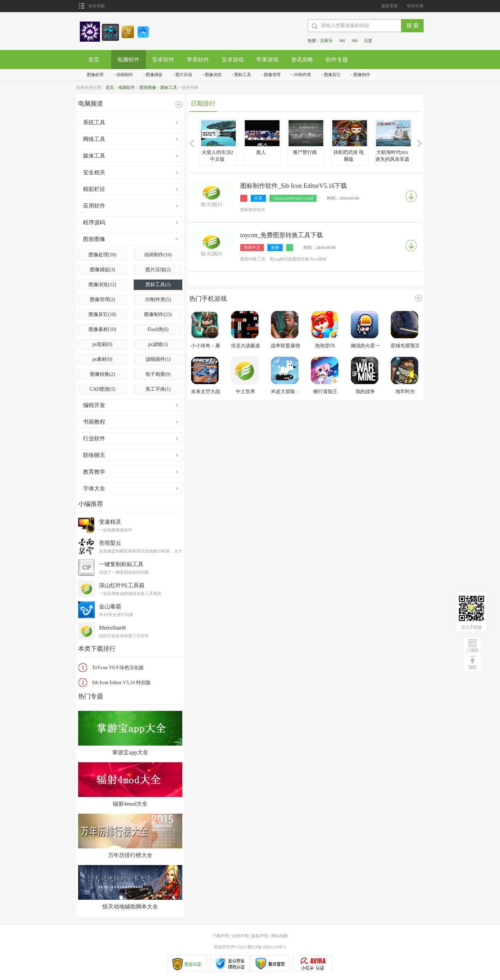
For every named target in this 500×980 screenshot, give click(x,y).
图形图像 (148, 88)
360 (342, 41)
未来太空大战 (206, 392)
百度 (368, 41)
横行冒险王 (325, 392)
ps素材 (103, 359)
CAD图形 (102, 389)
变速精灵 (110, 522)
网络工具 (94, 139)
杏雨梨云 (110, 543)
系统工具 (94, 122)
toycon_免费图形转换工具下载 (282, 235)
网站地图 (280, 936)
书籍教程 (94, 422)
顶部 (472, 667)
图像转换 (102, 374)
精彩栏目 (94, 189)
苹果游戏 (267, 60)
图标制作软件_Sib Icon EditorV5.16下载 (294, 186)
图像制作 (362, 75)
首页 (94, 60)
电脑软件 (128, 60)
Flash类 (158, 329)
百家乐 (326, 41)
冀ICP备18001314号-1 (267, 947)
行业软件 (94, 438)
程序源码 (94, 222)
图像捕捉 (154, 75)
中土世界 (245, 392)
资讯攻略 (302, 60)
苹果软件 (198, 60)
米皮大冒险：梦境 (285, 392)
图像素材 (102, 329)
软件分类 (415, 6)
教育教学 (94, 472)
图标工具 (243, 75)
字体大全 (94, 488)
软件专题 (337, 60)
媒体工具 (94, 156)
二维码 (472, 650)
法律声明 (240, 936)
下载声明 (220, 936)
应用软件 (94, 206)
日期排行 (203, 103)
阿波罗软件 (224, 947)
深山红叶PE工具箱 (122, 585)
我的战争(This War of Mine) (365, 392)
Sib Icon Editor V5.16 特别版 (121, 683)
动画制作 (125, 75)
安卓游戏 (233, 60)
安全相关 (94, 172)
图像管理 (272, 75)
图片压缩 (184, 75)
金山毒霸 (110, 607)
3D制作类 (302, 75)
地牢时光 (405, 392)
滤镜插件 (158, 359)
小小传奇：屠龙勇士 (206, 346)
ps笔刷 (103, 344)
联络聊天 (94, 455)
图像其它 (332, 75)
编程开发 (94, 405)
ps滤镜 (158, 344)
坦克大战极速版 (245, 346)
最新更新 (390, 6)
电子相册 (158, 374)
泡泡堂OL (326, 346)
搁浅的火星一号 (365, 346)
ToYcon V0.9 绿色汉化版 (118, 668)
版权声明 (260, 936)
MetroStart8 (112, 628)
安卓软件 (163, 60)
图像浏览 (213, 75)
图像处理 (95, 75)
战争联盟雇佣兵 (285, 346)
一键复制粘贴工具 (121, 564)
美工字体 (158, 389)
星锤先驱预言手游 (405, 346)
